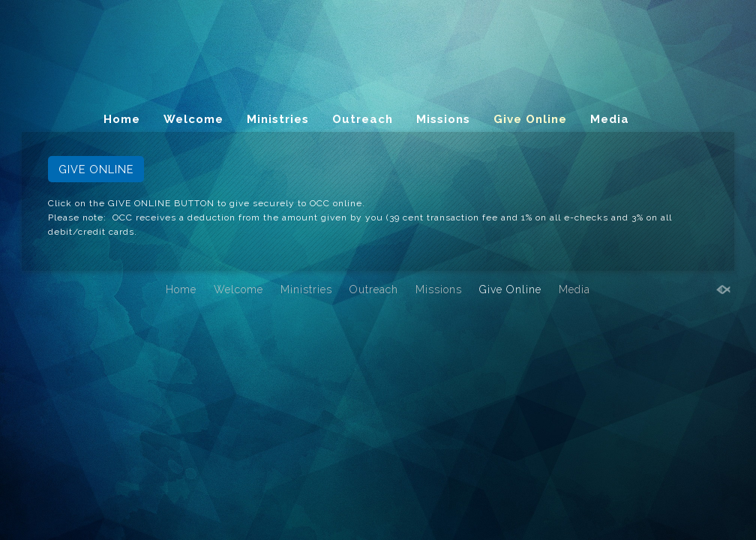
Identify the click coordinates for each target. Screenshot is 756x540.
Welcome (193, 119)
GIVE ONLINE (96, 169)
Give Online (530, 119)
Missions (443, 119)
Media (610, 119)
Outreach (363, 119)
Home (122, 119)
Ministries (278, 119)
